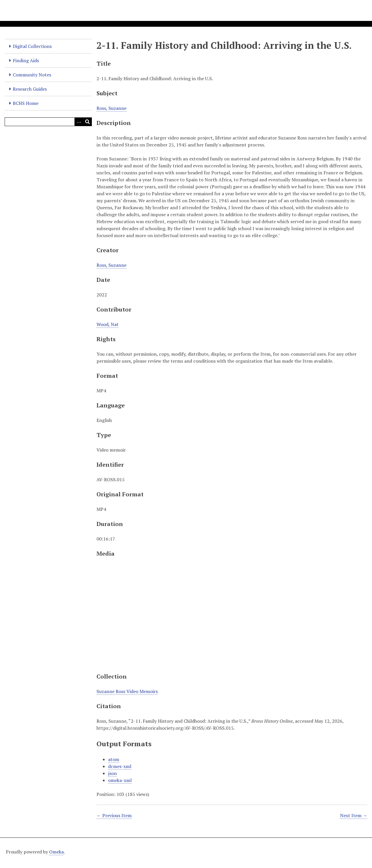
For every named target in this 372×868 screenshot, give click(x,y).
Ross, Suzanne (111, 108)
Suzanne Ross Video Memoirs (127, 691)
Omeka (56, 852)
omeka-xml (120, 780)
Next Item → (354, 815)
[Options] (79, 122)
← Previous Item (114, 815)
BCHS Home (26, 103)
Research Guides (30, 89)
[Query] (48, 122)
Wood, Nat (108, 324)
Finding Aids (26, 60)
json (112, 773)
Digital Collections (32, 46)
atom (114, 759)
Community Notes (32, 75)
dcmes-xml (120, 766)
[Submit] (87, 122)
